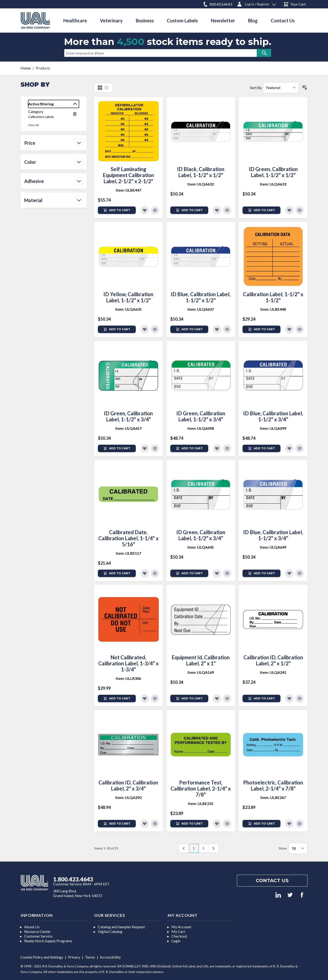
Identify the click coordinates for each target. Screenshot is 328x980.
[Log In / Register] (256, 3)
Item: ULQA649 (273, 547)
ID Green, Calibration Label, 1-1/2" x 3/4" (128, 416)
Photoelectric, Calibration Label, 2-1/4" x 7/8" (273, 786)
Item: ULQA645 (201, 547)
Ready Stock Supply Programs (48, 941)
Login (176, 941)
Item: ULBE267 (273, 797)
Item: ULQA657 (128, 428)
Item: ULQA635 (128, 309)
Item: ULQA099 (273, 428)
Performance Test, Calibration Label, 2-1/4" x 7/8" (201, 789)
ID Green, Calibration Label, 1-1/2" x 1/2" (273, 172)
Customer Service (38, 936)
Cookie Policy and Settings (42, 957)
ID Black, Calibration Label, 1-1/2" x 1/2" (201, 172)
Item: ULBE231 (201, 803)
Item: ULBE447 (128, 190)
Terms (90, 957)
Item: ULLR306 (128, 678)
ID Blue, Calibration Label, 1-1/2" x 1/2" (201, 297)
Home (26, 68)
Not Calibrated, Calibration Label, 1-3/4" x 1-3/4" (128, 663)
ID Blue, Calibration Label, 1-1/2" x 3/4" (273, 416)
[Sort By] (281, 88)
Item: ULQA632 (201, 184)
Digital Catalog (110, 931)
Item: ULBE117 (128, 553)
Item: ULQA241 (273, 672)
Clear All (33, 125)
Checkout (179, 936)
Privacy (74, 957)
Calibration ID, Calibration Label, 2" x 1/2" (273, 660)
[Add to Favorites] (145, 210)
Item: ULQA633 (273, 184)
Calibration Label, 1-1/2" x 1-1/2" (273, 297)
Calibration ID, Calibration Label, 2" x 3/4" (128, 786)
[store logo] (35, 20)
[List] (106, 88)
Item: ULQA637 (201, 309)
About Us (32, 927)
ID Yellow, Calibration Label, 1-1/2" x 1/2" (128, 297)
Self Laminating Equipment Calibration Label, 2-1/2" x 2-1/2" (128, 175)
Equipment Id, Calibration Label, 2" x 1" (201, 660)
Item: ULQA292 (128, 797)
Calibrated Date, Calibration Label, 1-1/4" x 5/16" (128, 538)
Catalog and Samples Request (121, 927)
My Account (181, 927)
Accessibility (110, 957)
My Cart (178, 931)
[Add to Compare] (155, 210)
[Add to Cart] (117, 210)
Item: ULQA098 (201, 428)
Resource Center (38, 931)
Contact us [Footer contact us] (272, 880)
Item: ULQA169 (201, 672)
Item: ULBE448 (273, 309)
